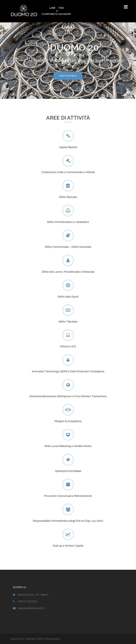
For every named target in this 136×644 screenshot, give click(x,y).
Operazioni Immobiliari (68, 471)
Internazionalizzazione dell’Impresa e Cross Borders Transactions (68, 396)
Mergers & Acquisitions (68, 421)
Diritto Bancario (68, 197)
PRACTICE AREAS (68, 76)
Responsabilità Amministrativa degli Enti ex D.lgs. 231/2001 (68, 521)
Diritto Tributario (68, 322)
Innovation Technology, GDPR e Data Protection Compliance (68, 371)
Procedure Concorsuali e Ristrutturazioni (68, 496)
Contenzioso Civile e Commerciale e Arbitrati (68, 172)
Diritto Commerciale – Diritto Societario (68, 247)
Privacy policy (52, 639)
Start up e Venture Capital (68, 546)
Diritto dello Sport (68, 297)
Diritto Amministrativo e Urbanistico (68, 222)
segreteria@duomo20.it (31, 608)
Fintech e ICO (68, 347)
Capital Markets (68, 147)
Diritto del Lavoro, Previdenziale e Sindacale (68, 272)
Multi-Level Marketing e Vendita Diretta (68, 446)
